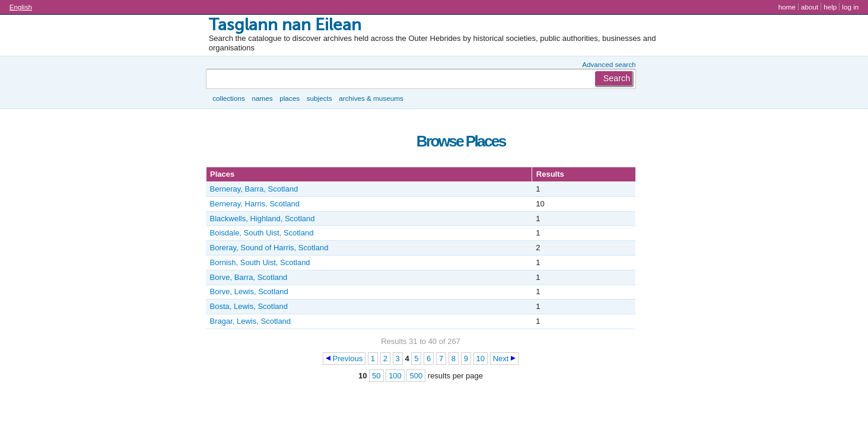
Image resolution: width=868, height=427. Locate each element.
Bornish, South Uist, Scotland (260, 262)
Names (262, 98)
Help (830, 7)
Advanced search (609, 64)
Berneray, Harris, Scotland (255, 204)
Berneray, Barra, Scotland (254, 189)
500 (416, 376)
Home (787, 7)
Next (501, 359)
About (810, 7)
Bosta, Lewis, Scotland (249, 306)
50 (376, 376)
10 (481, 359)
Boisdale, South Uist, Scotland (262, 233)
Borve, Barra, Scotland (249, 277)
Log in (850, 7)
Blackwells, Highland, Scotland (263, 219)
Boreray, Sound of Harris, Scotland (269, 248)
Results (550, 174)
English (21, 7)
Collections (229, 98)
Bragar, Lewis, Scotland (251, 321)
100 (395, 376)
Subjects (319, 98)
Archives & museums (371, 98)
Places (290, 98)
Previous (348, 359)
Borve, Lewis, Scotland (249, 291)
